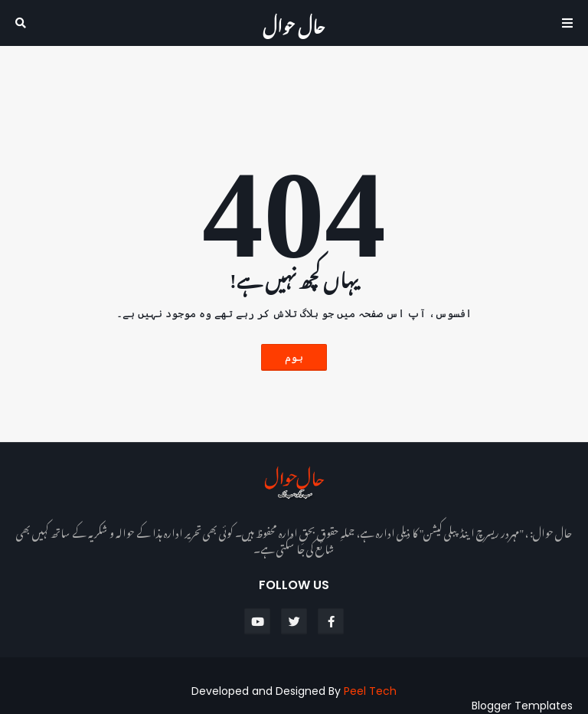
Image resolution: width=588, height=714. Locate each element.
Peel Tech (370, 691)
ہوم (294, 357)
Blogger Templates (522, 706)
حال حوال (294, 23)
